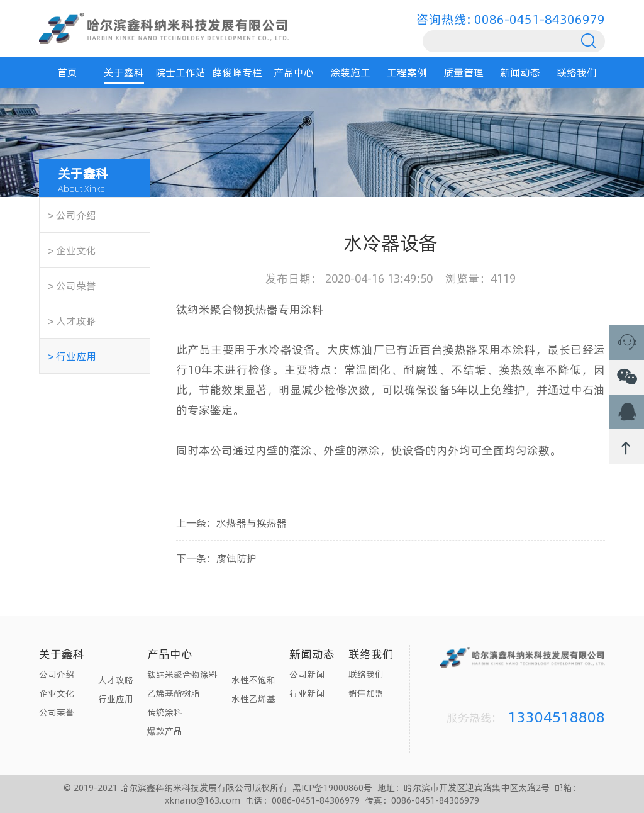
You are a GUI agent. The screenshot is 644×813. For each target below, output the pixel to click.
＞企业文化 (71, 250)
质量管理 (464, 72)
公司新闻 (307, 674)
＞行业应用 (71, 356)
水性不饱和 (253, 680)
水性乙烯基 (253, 699)
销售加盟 (366, 693)
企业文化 (57, 693)
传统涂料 (165, 712)
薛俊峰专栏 (237, 72)
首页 (67, 72)
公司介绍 (57, 674)
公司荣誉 (57, 712)
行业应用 (116, 699)
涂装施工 (350, 72)
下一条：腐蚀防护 (216, 558)
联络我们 (577, 72)
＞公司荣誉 (71, 285)
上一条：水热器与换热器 (231, 523)
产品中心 (294, 72)
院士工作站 (180, 72)
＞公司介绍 (71, 215)
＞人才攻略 (71, 321)
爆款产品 (165, 731)
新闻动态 (520, 72)
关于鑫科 (124, 72)
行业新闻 (307, 693)
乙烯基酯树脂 (174, 693)
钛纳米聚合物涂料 (182, 674)
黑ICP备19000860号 (332, 788)
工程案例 (407, 72)
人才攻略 (116, 680)
